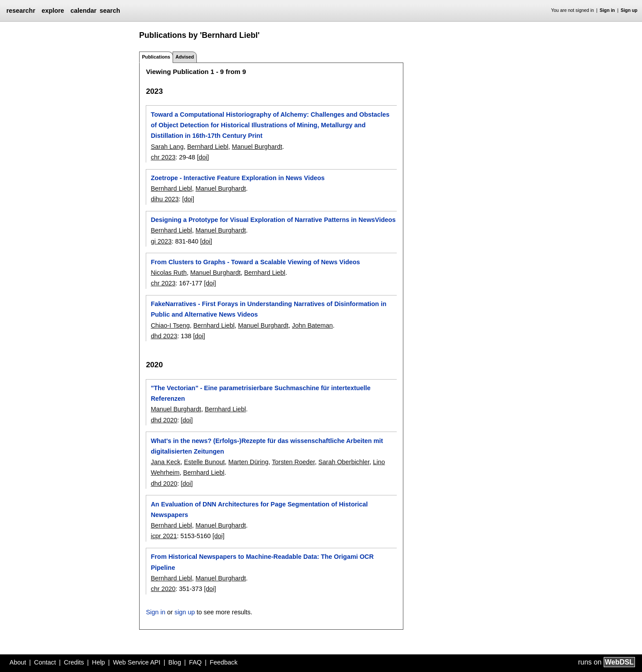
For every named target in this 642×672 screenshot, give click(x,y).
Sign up (629, 10)
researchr (21, 11)
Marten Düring (248, 462)
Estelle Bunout (205, 462)
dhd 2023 (164, 336)
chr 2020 (163, 589)
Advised (184, 57)
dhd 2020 (164, 420)
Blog (175, 662)
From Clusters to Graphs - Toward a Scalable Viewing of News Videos (255, 262)
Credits (74, 662)
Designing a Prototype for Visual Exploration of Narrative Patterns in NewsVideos (273, 220)
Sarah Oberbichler (344, 462)
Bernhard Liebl (208, 147)
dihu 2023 (164, 199)
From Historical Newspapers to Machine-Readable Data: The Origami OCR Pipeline (262, 562)
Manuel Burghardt (257, 147)
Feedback (223, 662)
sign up (184, 612)
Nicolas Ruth (169, 273)
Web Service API (137, 662)
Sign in (607, 10)
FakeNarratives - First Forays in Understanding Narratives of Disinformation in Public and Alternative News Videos (268, 309)
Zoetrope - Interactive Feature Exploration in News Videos (238, 178)
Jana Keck (165, 462)
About (18, 662)
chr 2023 (163, 157)
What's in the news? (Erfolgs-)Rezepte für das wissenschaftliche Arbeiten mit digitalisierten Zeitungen (267, 446)
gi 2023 (161, 241)
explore (53, 11)
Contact (45, 662)
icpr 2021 (164, 536)
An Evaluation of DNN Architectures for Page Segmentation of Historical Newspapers (259, 510)
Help (99, 662)
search (110, 11)
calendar (83, 11)
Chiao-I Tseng (170, 325)
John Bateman (312, 325)
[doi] (203, 157)
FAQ (195, 662)
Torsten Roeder (293, 462)
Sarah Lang (167, 147)
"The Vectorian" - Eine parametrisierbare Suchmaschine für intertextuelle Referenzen (260, 393)
